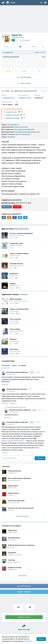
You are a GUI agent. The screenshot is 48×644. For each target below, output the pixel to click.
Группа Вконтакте (24, 586)
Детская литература (23, 134)
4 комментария (24, 77)
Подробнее (28, 641)
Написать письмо (24, 617)
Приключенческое (21, 127)
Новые (14, 365)
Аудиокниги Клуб (24, 625)
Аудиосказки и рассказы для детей (24, 91)
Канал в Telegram (24, 592)
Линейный (11, 137)
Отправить (40, 458)
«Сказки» (24, 294)
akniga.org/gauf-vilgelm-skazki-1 (13, 441)
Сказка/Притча (13, 125)
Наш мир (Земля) (21, 129)
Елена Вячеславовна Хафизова (20, 372)
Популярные (6, 365)
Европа (31, 129)
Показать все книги (23, 516)
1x (43, 47)
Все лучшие (23, 576)
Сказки (5, 91)
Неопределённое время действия (27, 132)
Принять (41, 639)
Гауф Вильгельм (18, 37)
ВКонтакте (7, 207)
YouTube (17, 207)
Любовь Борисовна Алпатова (17, 389)
